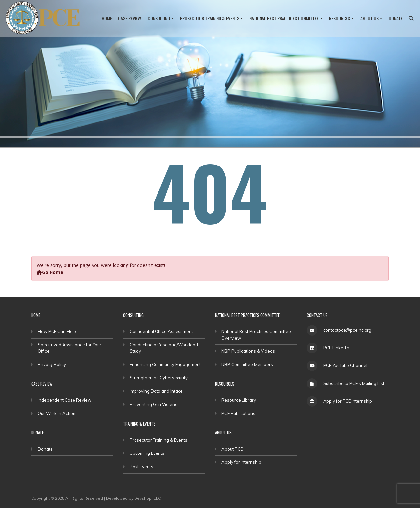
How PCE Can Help (57, 331)
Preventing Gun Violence (155, 404)
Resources (340, 18)
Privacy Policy (52, 364)
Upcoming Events (147, 453)
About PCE (232, 449)
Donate (396, 18)
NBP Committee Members (247, 364)
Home (107, 18)
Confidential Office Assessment (161, 331)
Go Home (50, 272)
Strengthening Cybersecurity (159, 378)
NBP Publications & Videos (248, 351)
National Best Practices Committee (284, 18)
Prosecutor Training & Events (210, 18)
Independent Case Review (64, 400)
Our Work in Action (57, 413)
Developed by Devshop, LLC (133, 498)
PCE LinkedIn (336, 348)
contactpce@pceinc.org (347, 330)
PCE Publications (238, 413)
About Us (369, 18)
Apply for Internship (241, 462)
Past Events (141, 467)
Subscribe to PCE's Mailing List (354, 383)
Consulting (159, 18)
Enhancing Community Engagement (165, 364)
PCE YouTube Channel (345, 365)
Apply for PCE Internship (348, 401)
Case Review (130, 18)
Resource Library (239, 400)
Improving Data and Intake (156, 391)
